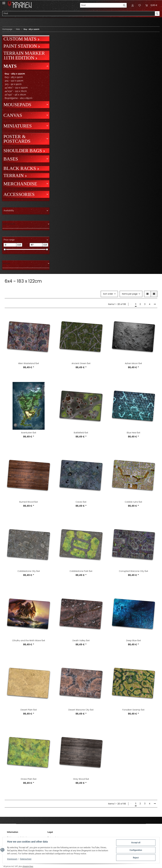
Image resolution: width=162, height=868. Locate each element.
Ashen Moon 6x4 (133, 363)
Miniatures (18, 126)
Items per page (130, 294)
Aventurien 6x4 (29, 433)
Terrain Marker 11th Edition (24, 55)
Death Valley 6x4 (81, 640)
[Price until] (36, 245)
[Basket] (151, 5)
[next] (155, 304)
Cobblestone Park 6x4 (81, 571)
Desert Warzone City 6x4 (81, 710)
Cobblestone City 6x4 (29, 571)
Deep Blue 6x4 (133, 640)
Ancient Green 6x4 (81, 363)
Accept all (136, 843)
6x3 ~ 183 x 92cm (14, 77)
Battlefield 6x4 (81, 433)
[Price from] (10, 245)
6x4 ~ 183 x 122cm (15, 74)
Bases (11, 159)
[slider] (5, 249)
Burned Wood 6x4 (29, 502)
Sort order (108, 294)
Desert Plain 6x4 (29, 710)
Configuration (136, 850)
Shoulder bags (23, 151)
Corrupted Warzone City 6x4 (133, 571)
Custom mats (21, 39)
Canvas (13, 115)
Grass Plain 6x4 (29, 779)
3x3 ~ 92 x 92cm (13, 84)
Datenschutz (26, 859)
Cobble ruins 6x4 (133, 502)
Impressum (12, 859)
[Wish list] (140, 5)
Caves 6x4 (81, 502)
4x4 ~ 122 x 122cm (14, 81)
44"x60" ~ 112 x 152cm (16, 88)
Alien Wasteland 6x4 (29, 363)
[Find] (101, 5)
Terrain (14, 175)
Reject (136, 858)
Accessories (19, 194)
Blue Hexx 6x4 (133, 433)
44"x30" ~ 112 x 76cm (16, 91)
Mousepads (17, 105)
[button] (133, 5)
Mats (10, 66)
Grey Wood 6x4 (81, 779)
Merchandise (20, 184)
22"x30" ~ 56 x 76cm (15, 95)
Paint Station (21, 46)
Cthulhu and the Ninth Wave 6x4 (29, 640)
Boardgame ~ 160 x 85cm (18, 98)
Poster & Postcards (17, 139)
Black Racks (20, 168)
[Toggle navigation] (4, 2)
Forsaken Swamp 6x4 (133, 710)
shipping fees (28, 866)
